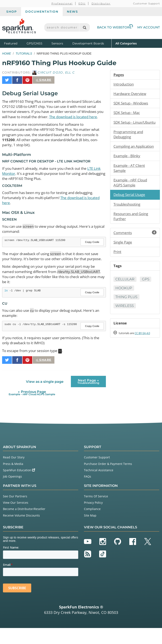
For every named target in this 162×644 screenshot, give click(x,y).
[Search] (84, 27)
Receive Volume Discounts (21, 531)
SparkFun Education (19, 486)
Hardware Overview (131, 95)
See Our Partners (15, 512)
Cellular (126, 299)
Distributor (101, 3)
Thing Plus (128, 317)
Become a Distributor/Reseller (24, 525)
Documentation (42, 12)
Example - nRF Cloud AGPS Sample (132, 198)
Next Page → (88, 397)
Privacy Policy (93, 519)
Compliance (92, 525)
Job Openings (12, 492)
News (72, 12)
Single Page (124, 260)
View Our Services (16, 519)
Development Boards (88, 43)
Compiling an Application (125, 158)
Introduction (124, 85)
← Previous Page (32, 409)
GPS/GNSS (34, 43)
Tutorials (24, 54)
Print (118, 270)
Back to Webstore (115, 27)
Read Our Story (14, 473)
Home (7, 54)
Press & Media (13, 480)
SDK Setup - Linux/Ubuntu (126, 127)
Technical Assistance (99, 486)
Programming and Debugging (130, 142)
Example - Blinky (128, 170)
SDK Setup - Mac (128, 114)
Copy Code (92, 251)
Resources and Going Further (132, 233)
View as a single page (45, 397)
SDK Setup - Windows (133, 104)
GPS (120, 308)
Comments (135, 250)
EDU (82, 3)
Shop (12, 12)
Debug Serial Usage (131, 211)
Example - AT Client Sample (131, 183)
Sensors (57, 43)
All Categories (126, 43)
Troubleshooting (128, 221)
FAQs (88, 492)
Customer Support (146, 3)
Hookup (141, 308)
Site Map (90, 531)
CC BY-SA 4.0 (146, 354)
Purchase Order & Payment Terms (108, 480)
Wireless (126, 326)
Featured (14, 43)
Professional (62, 3)
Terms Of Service (96, 512)
